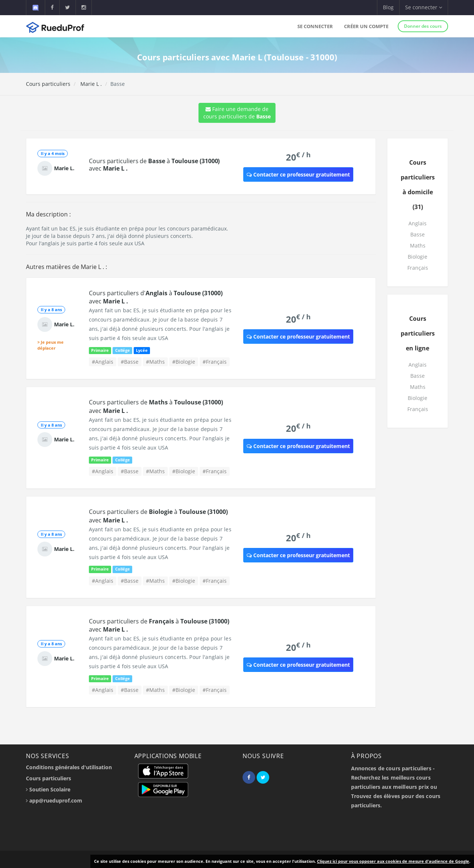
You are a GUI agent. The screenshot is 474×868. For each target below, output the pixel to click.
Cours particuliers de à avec (154, 165)
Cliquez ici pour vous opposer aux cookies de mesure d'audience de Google (393, 861)
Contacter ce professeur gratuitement (298, 174)
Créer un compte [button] (366, 26)
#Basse (130, 362)
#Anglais (103, 362)
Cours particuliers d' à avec (156, 297)
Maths (418, 245)
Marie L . (90, 84)
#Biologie (184, 362)
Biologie (418, 257)
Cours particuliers (48, 84)
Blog (388, 7)
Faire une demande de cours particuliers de (237, 113)
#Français (215, 362)
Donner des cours (423, 26)
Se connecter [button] (424, 7)
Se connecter (315, 26)
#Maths (155, 362)
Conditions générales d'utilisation (69, 767)
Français (418, 268)
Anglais (418, 223)
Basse (418, 234)
